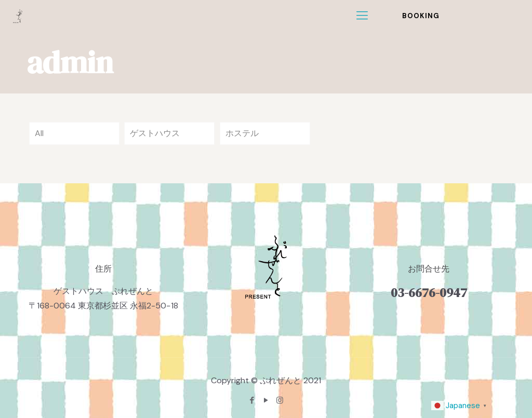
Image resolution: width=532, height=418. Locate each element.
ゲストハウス (155, 133)
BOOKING (421, 16)
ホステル (242, 133)
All (39, 133)
